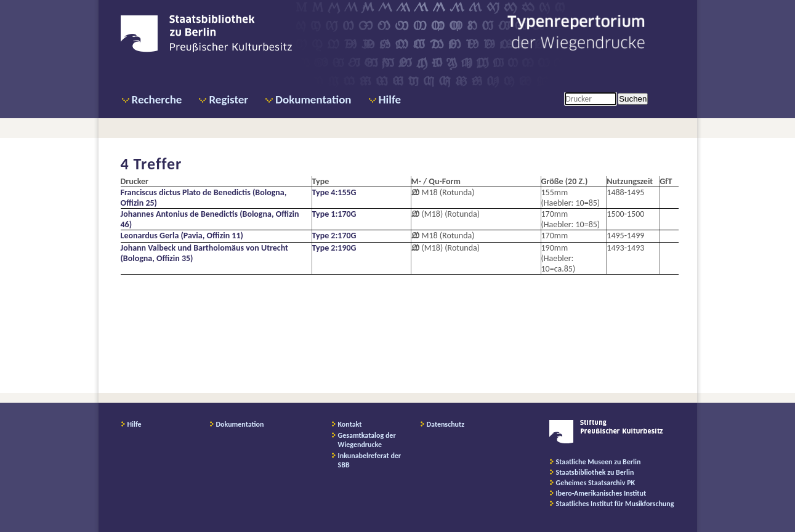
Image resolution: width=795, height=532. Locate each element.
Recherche (157, 99)
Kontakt (350, 424)
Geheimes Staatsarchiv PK (596, 483)
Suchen (633, 99)
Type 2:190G (334, 248)
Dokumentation (313, 99)
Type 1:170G (334, 214)
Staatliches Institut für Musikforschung (615, 504)
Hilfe (390, 99)
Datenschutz (446, 424)
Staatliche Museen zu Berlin (599, 462)
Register (228, 99)
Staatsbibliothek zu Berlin (595, 472)
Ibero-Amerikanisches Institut (601, 493)
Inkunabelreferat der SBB (370, 460)
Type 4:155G (334, 192)
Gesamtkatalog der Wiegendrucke (367, 440)
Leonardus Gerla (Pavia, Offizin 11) (182, 236)
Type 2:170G (334, 236)
